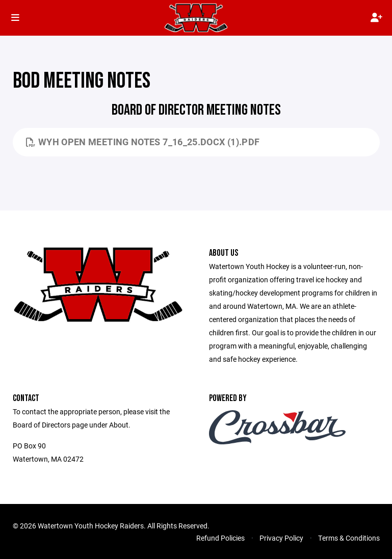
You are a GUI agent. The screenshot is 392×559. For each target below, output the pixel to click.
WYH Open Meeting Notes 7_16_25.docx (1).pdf (143, 142)
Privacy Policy (281, 538)
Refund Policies (220, 538)
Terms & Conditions (349, 538)
